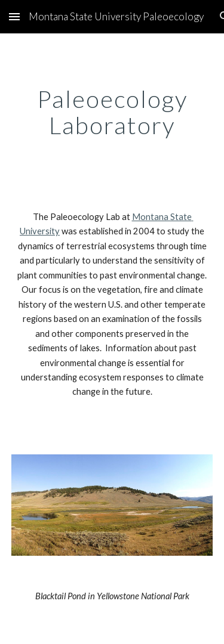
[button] (14, 16)
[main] (112, 112)
